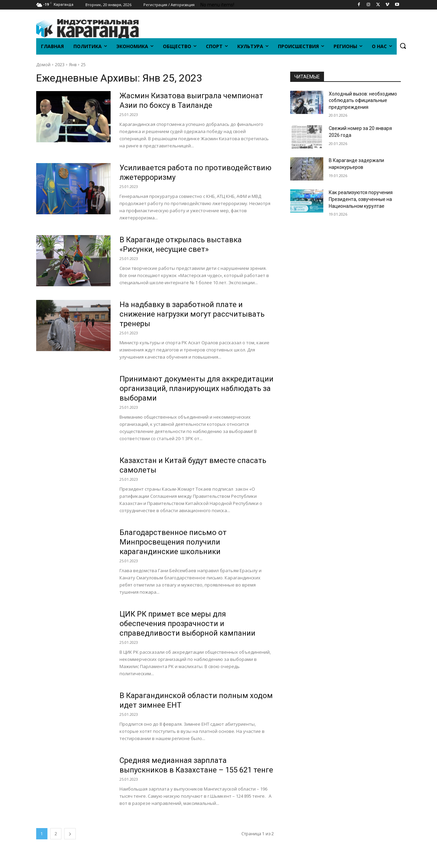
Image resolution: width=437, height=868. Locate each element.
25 (83, 65)
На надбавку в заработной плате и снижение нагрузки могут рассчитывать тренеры (192, 314)
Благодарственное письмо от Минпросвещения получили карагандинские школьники (173, 542)
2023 (60, 65)
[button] (403, 46)
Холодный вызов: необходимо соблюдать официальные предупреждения (363, 100)
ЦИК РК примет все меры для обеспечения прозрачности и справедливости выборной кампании (187, 624)
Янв (73, 65)
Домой (43, 65)
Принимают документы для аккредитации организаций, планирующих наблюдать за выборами (196, 388)
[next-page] (70, 834)
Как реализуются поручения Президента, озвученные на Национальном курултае (361, 199)
